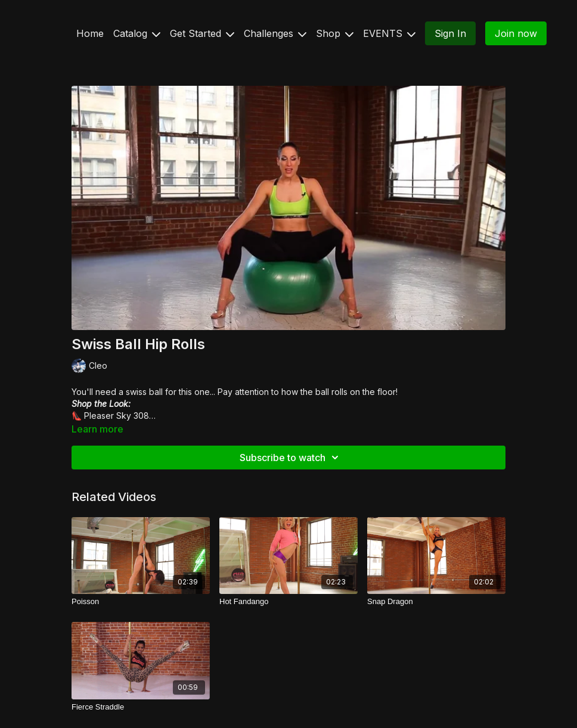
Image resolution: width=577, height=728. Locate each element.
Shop (335, 33)
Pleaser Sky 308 (117, 416)
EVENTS (389, 33)
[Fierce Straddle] (141, 707)
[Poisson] (141, 602)
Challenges (275, 33)
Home (90, 33)
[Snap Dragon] (436, 602)
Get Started (202, 33)
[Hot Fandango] (288, 602)
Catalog (137, 33)
